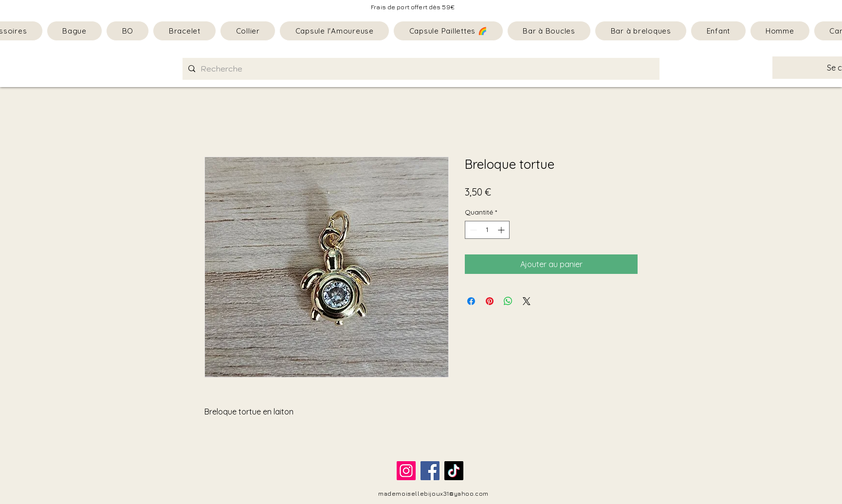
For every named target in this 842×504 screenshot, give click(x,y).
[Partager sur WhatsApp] (508, 301)
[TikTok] (454, 471)
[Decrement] (472, 230)
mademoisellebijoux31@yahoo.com (433, 494)
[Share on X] (527, 301)
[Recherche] (420, 69)
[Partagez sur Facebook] (471, 301)
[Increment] (502, 230)
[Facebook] (430, 471)
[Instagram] (406, 471)
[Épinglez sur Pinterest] (490, 301)
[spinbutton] (487, 230)
